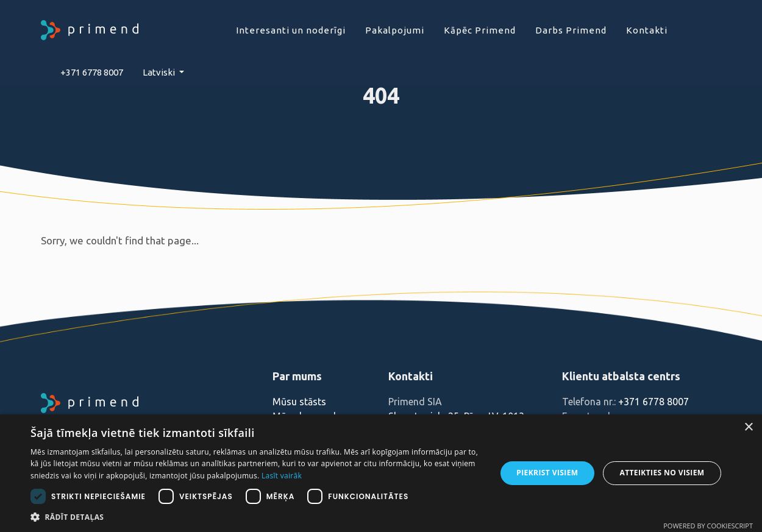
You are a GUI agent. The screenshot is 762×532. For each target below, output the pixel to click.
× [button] (748, 427)
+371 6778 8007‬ (92, 72)
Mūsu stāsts (299, 402)
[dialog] (381, 473)
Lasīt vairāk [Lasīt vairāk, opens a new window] (282, 476)
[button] (256, 517)
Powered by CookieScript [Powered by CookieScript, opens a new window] (708, 526)
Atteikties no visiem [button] (662, 473)
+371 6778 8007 (653, 402)
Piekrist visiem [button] (547, 473)
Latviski (160, 72)
